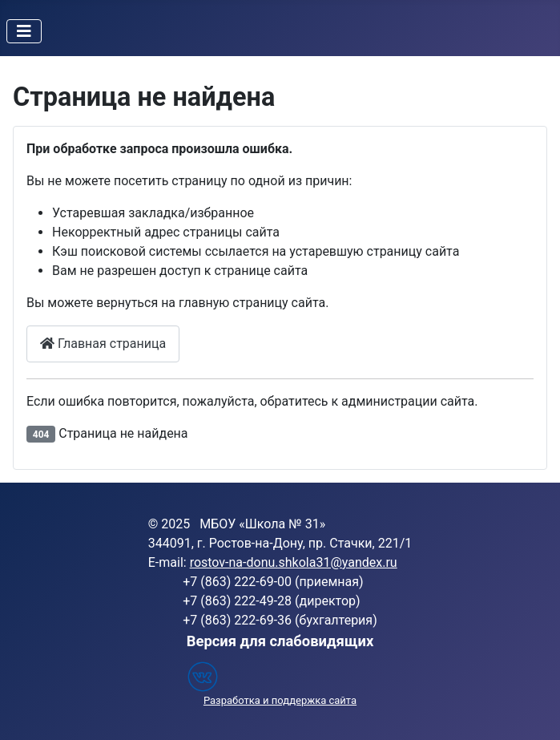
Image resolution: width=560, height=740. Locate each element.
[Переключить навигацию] (24, 31)
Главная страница (103, 344)
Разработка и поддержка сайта (280, 700)
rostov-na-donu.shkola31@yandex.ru (294, 562)
